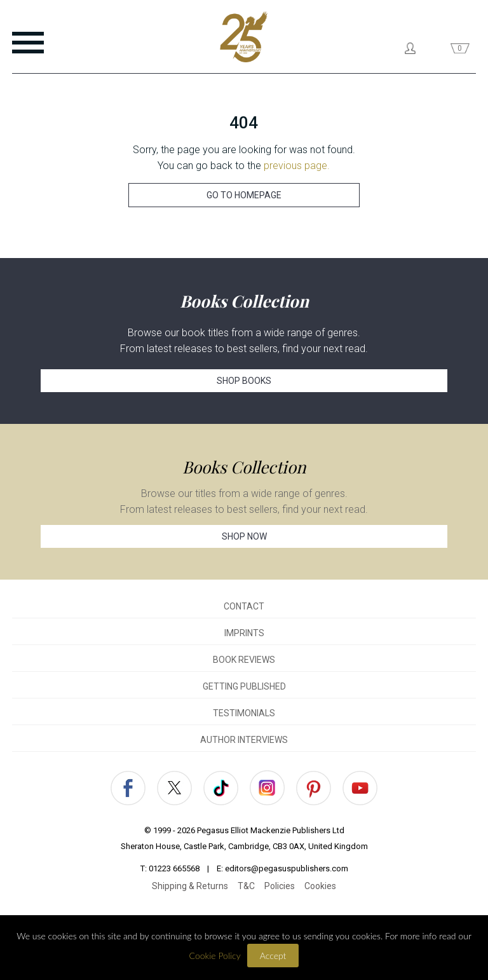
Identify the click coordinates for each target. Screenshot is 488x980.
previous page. (297, 166)
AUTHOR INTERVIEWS (244, 740)
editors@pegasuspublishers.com (287, 868)
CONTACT (244, 606)
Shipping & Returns (190, 886)
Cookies (320, 886)
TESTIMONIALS (244, 713)
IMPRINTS (244, 633)
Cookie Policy (215, 956)
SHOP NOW (244, 536)
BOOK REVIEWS (244, 660)
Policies (280, 886)
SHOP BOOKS (244, 381)
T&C (246, 886)
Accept (273, 956)
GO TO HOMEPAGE (244, 195)
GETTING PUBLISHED (244, 686)
